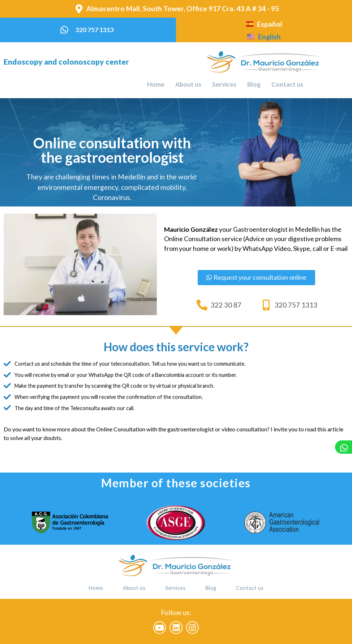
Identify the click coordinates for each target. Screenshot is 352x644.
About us (188, 84)
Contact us (287, 84)
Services (224, 84)
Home (156, 84)
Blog (254, 84)
